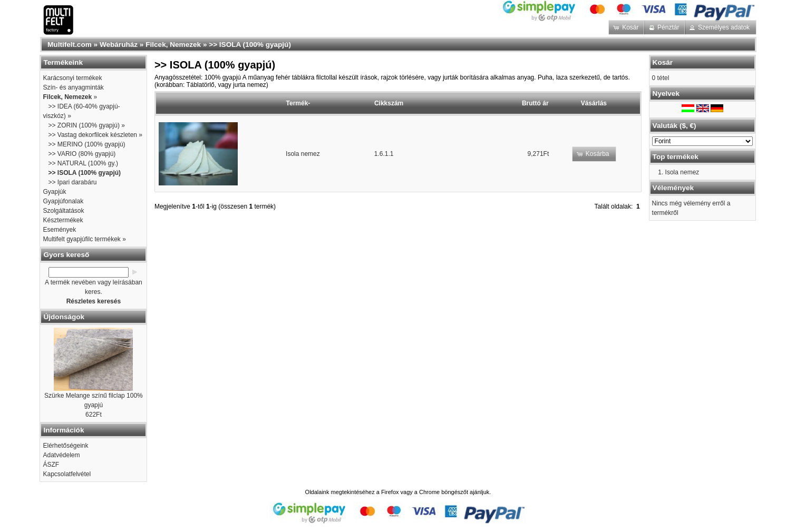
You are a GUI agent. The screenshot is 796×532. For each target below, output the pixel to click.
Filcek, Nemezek (173, 45)
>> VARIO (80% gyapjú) (82, 154)
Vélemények (673, 188)
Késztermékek (63, 220)
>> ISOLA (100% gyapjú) (250, 45)
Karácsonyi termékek (72, 78)
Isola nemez (303, 154)
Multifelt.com (70, 45)
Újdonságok (64, 317)
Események (59, 230)
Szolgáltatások (63, 211)
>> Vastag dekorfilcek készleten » (95, 135)
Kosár (663, 62)
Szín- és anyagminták (73, 87)
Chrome (429, 492)
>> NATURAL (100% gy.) (83, 163)
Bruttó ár (535, 103)
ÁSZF (51, 465)
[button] (627, 27)
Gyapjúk (54, 192)
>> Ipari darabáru (72, 182)
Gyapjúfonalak (63, 201)
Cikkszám (389, 103)
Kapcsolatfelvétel (67, 474)
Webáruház (119, 45)
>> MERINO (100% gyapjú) (86, 144)
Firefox (390, 492)
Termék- (298, 103)
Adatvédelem (61, 455)
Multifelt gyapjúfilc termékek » (84, 239)
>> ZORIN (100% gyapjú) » (86, 125)
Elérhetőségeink (65, 446)
